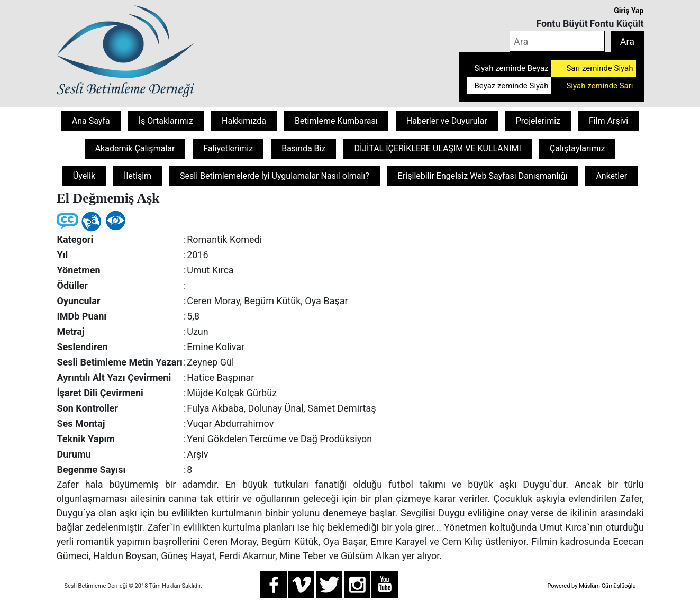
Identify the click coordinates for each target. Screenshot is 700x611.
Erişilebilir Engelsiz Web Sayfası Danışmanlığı (483, 176)
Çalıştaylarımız (578, 148)
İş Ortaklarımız (166, 121)
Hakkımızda (244, 121)
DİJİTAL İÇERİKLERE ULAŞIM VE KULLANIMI (437, 148)
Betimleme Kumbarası (336, 121)
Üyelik (84, 176)
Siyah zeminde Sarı (599, 86)
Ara (627, 42)
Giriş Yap (629, 11)
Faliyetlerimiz (228, 148)
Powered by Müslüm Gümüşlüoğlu (591, 586)
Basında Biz (303, 148)
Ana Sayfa (91, 121)
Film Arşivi (608, 121)
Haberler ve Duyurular (447, 121)
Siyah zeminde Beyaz (512, 68)
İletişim (138, 176)
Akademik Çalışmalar (135, 148)
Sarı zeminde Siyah (599, 68)
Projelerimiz (538, 121)
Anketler (611, 176)
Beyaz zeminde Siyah (512, 86)
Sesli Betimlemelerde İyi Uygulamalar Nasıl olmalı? (275, 176)
